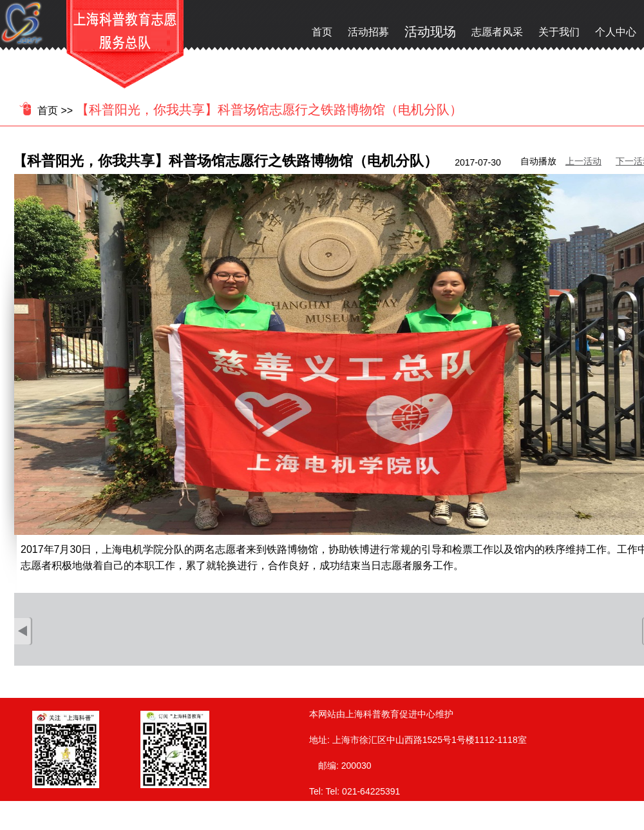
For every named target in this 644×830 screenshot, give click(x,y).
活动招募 (368, 32)
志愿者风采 (497, 32)
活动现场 (430, 32)
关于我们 (559, 32)
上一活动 (583, 161)
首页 (322, 32)
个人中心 (616, 32)
